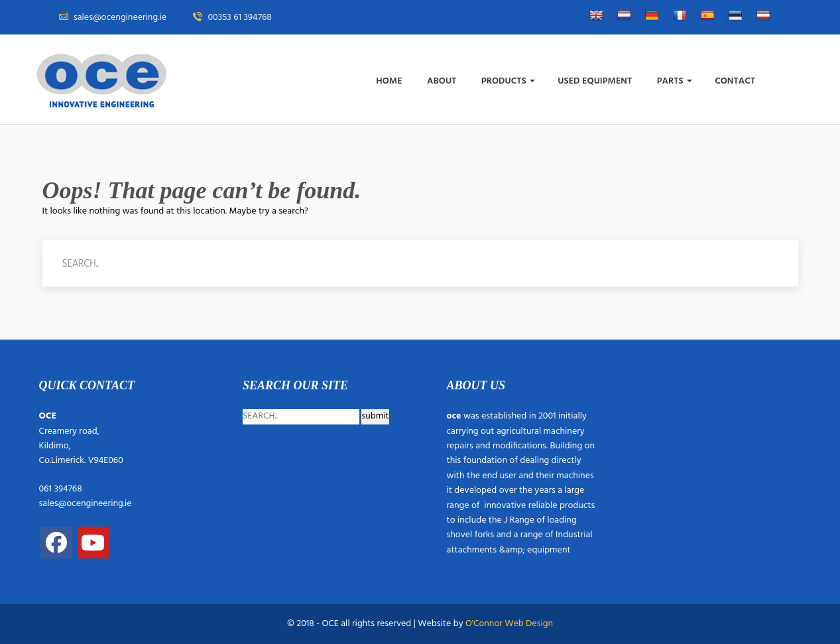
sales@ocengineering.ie (86, 504)
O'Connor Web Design (509, 624)
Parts (675, 81)
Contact (736, 81)
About (443, 81)
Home (390, 81)
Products (508, 81)
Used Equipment (596, 81)
